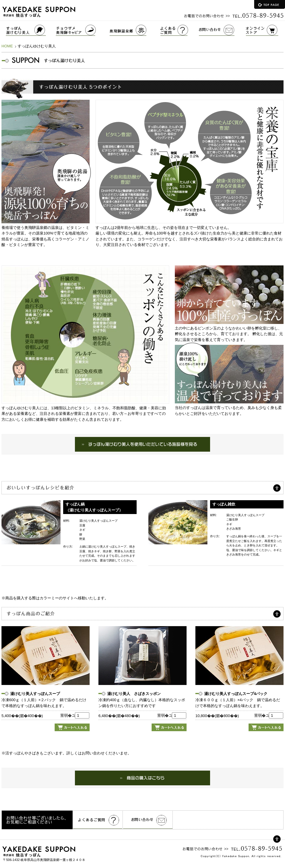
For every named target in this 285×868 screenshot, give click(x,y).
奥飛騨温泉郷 (135, 30)
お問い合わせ (222, 30)
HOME (7, 46)
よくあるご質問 (180, 30)
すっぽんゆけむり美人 (28, 30)
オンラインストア (265, 30)
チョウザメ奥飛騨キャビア (83, 30)
